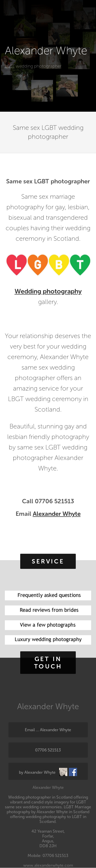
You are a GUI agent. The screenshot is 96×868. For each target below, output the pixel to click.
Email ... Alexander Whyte (48, 730)
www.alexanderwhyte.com (48, 865)
